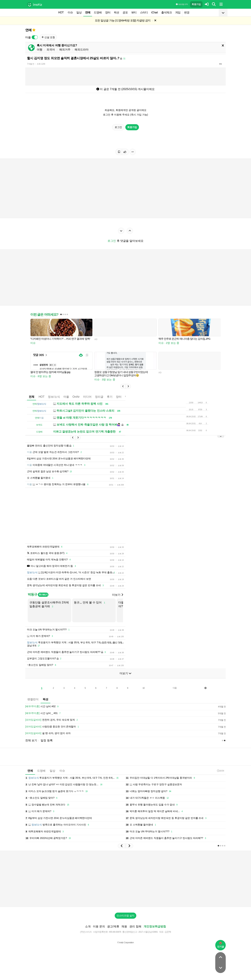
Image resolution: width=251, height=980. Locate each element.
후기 (110, 397)
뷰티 (134, 12)
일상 (79, 12)
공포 (125, 12)
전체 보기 (31, 740)
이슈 (70, 12)
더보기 (117, 595)
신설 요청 (48, 37)
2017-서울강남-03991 (148, 932)
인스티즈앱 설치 (125, 916)
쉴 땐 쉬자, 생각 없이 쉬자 (48, 733)
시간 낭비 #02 (42, 707)
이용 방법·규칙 (182, 4)
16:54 (220, 771)
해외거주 (65, 50)
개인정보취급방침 (155, 926)
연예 (88, 12)
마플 (66, 397)
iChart (155, 12)
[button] (123, 386)
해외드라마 (82, 50)
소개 (88, 926)
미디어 (87, 397)
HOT (61, 12)
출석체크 (166, 12)
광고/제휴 (113, 926)
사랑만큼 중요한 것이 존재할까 (53, 727)
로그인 (118, 127)
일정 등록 (47, 740)
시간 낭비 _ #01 (43, 713)
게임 (178, 12)
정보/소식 (54, 397)
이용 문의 (99, 926)
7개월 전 (31, 64)
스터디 (144, 12)
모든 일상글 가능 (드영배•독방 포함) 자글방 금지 (123, 20)
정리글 (99, 397)
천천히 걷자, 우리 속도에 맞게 (52, 720)
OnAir (76, 397)
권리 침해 (135, 926)
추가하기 (43, 595)
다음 (175, 688)
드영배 (98, 12)
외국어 (51, 50)
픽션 (116, 12)
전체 (32, 397)
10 (144, 688)
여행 (40, 50)
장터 (108, 12)
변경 (187, 12)
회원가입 (196, 4)
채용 (124, 926)
